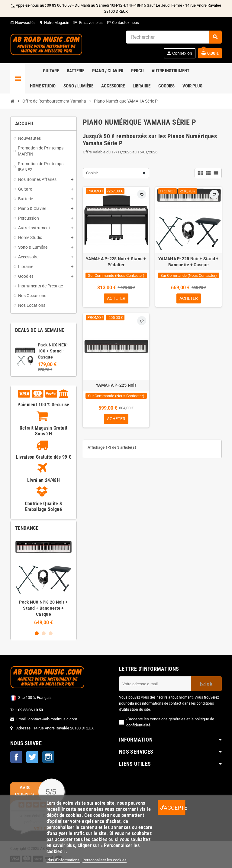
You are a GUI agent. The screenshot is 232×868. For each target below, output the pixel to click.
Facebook (16, 757)
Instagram (48, 757)
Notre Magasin (54, 23)
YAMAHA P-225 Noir (116, 385)
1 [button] (37, 633)
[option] (43, 583)
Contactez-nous (123, 23)
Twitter (32, 757)
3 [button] (51, 633)
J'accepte (173, 808)
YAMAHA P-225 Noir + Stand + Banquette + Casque (188, 262)
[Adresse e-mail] (155, 684)
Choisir (92, 173)
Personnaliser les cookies (105, 860)
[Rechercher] (174, 37)
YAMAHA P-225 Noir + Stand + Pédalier (116, 262)
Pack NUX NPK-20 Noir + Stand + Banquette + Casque (43, 608)
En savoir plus (91, 23)
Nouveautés (23, 23)
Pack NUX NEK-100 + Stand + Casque (53, 351)
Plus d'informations (63, 860)
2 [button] (44, 633)
